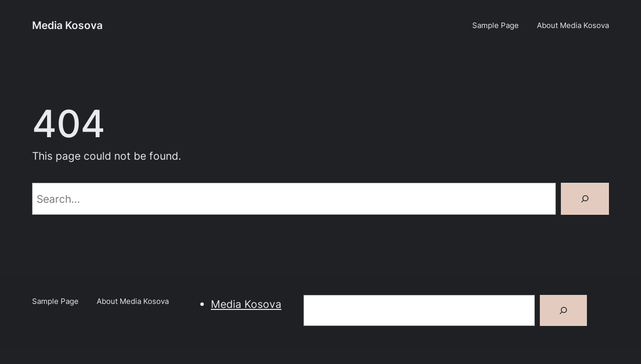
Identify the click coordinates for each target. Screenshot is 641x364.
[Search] (585, 199)
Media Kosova (67, 25)
